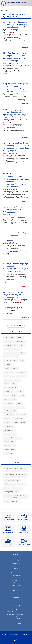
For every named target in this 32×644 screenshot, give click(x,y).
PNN (18, 438)
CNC (6, 384)
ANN (6, 423)
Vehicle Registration (8, 520)
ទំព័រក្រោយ (12, 326)
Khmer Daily (9, 372)
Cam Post (20, 407)
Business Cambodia (19, 423)
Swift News (9, 426)
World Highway (10, 434)
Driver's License (8, 532)
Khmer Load (21, 341)
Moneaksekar (10, 446)
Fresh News (13, 32)
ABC (19, 403)
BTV (14, 357)
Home (3, 11)
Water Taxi (8, 545)
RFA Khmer (8, 341)
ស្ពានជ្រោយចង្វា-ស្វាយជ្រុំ (12, 492)
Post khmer (9, 376)
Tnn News (13, 215)
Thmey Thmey (9, 353)
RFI (6, 395)
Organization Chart (16, 563)
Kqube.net (8, 392)
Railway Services (24, 532)
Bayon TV (21, 353)
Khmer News (9, 415)
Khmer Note (21, 303)
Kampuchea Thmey (11, 368)
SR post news (10, 442)
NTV (14, 384)
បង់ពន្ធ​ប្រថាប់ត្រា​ (9, 484)
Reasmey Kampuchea (12, 349)
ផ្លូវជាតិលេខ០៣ (17, 488)
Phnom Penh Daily (15, 63)
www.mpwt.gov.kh (17, 628)
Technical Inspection (24, 520)
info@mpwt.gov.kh (17, 624)
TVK (6, 399)
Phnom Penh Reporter (12, 380)
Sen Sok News (10, 450)
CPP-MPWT (22, 484)
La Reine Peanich (10, 388)
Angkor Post (18, 419)
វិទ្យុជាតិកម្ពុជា (14, 153)
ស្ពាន (6, 488)
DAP (27, 92)
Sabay (20, 338)
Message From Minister (16, 561)
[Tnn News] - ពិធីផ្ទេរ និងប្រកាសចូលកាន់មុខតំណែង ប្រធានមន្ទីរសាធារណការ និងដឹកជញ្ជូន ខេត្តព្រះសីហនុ (15, 210)
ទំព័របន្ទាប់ (20, 326)
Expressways (16, 595)
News (8, 11)
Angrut (8, 365)
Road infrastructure (16, 600)
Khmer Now (9, 407)
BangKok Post (10, 430)
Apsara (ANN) (9, 403)
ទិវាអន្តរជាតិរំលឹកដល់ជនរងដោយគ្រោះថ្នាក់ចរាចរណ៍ (16, 475)
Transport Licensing (24, 545)
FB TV (7, 419)
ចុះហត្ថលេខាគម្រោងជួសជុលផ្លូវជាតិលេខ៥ (16, 497)
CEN (22, 361)
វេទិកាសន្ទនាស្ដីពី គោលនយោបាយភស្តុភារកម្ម (16, 470)
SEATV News (22, 372)
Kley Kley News (10, 411)
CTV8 (7, 357)
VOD (13, 395)
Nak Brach (21, 415)
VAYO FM (19, 392)
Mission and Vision (16, 558)
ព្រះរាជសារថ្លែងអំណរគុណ (12, 480)
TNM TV (22, 395)
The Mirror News (14, 189)
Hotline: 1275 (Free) (17, 619)
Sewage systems (16, 597)
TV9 (14, 399)
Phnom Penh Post (11, 345)
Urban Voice (9, 453)
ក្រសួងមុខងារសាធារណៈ (11, 502)
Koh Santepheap (10, 361)
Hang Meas (9, 438)
